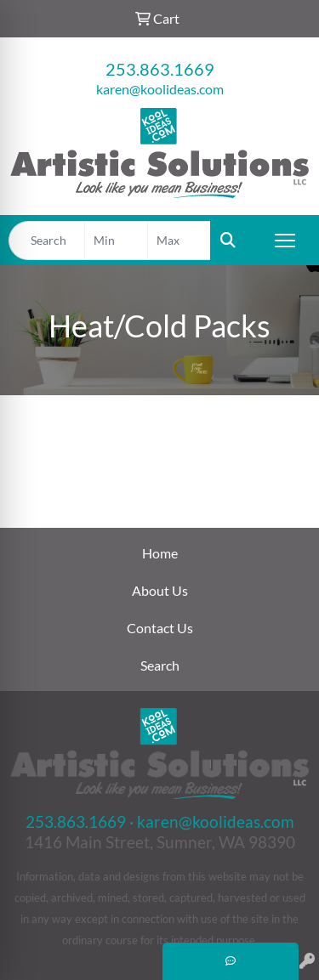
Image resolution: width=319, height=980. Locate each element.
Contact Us (160, 628)
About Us (160, 590)
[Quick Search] (47, 241)
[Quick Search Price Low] (116, 241)
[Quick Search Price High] (179, 241)
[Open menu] (285, 241)
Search (160, 665)
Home (160, 553)
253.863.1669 (160, 69)
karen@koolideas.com (160, 89)
